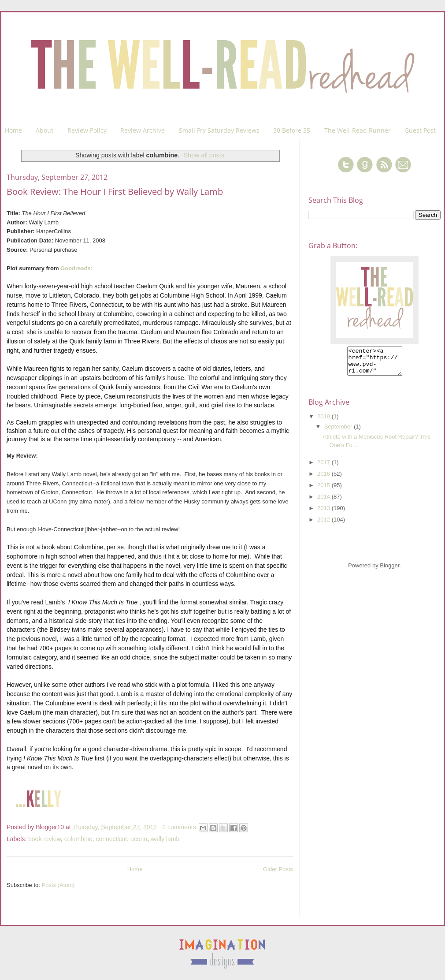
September (339, 432)
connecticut (111, 839)
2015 (324, 490)
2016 (324, 479)
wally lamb (165, 839)
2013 (324, 513)
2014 (324, 502)
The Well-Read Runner (358, 130)
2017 (324, 468)
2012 (324, 525)
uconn (139, 839)
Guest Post (420, 130)
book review (44, 839)
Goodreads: (76, 268)
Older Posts (278, 869)
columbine (78, 839)
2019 (324, 422)
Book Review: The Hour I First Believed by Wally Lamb (115, 192)
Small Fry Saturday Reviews (219, 130)
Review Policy (87, 130)
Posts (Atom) (58, 885)
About (44, 130)
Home (13, 130)
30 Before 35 (292, 130)
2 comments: (181, 827)
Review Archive (143, 130)
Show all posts (204, 155)
